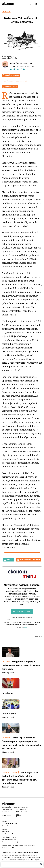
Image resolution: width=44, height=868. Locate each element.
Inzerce (4, 845)
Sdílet (10, 560)
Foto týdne (8, 693)
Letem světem (9, 714)
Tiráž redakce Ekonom (10, 823)
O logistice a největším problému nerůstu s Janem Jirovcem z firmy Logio (21, 665)
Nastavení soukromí (9, 839)
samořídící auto (8, 81)
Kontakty (5, 821)
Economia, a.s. (23, 807)
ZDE (25, 627)
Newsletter (6, 831)
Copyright (5, 807)
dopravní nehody (22, 81)
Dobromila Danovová (27, 845)
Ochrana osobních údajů (10, 842)
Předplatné (6, 826)
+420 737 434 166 (8, 847)
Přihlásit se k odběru (22, 611)
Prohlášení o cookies (9, 837)
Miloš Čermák (12, 58)
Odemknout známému (30, 560)
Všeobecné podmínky (9, 834)
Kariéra (4, 829)
